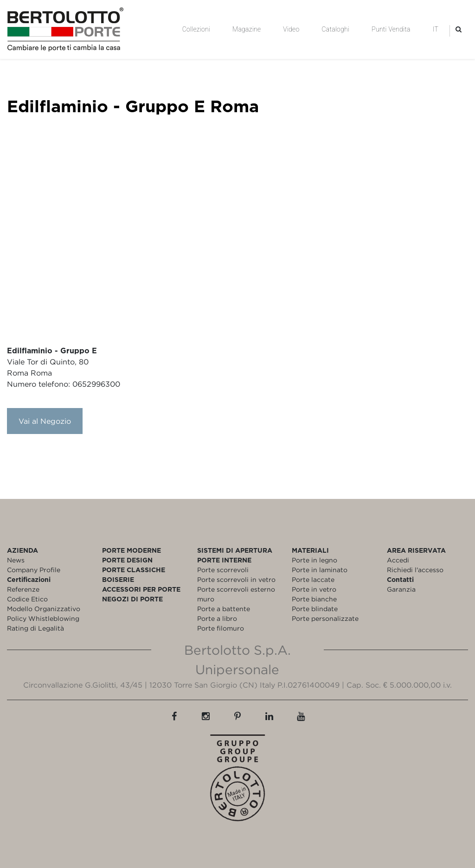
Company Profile (34, 570)
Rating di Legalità (35, 628)
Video (291, 29)
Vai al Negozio (45, 421)
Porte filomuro (221, 628)
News (16, 560)
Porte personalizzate (325, 618)
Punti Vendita (391, 29)
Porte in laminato (320, 570)
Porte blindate (315, 609)
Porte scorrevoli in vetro (236, 579)
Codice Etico (27, 599)
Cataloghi (335, 29)
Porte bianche (314, 599)
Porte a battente (224, 609)
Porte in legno (315, 560)
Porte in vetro (314, 589)
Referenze (23, 589)
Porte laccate (313, 579)
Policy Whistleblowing (43, 618)
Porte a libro (217, 618)
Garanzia (401, 589)
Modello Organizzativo (44, 609)
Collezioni (196, 29)
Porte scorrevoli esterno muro (236, 594)
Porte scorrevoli (223, 570)
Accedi (398, 560)
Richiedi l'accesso (415, 570)
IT (436, 29)
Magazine (247, 29)
